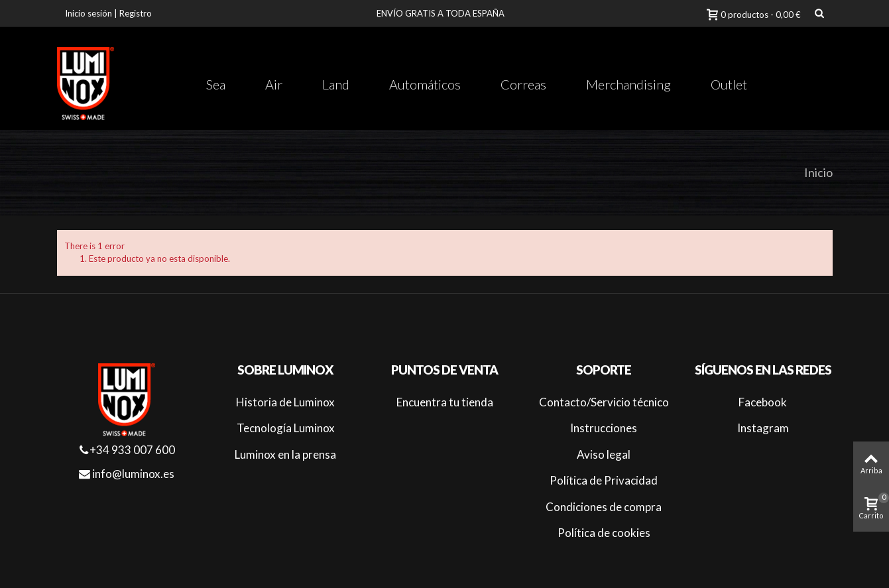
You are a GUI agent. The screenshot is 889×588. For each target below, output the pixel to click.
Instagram (763, 428)
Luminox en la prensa (285, 454)
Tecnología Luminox (286, 428)
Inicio (818, 172)
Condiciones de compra (604, 507)
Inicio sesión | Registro (108, 13)
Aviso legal (604, 454)
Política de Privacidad (604, 480)
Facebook (763, 402)
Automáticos (425, 84)
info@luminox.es (127, 474)
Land (336, 84)
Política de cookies (604, 533)
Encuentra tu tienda (445, 402)
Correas (523, 84)
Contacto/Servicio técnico (604, 402)
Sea (216, 84)
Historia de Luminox (285, 402)
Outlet (729, 84)
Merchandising (628, 84)
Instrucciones (604, 428)
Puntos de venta (444, 370)
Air (274, 84)
